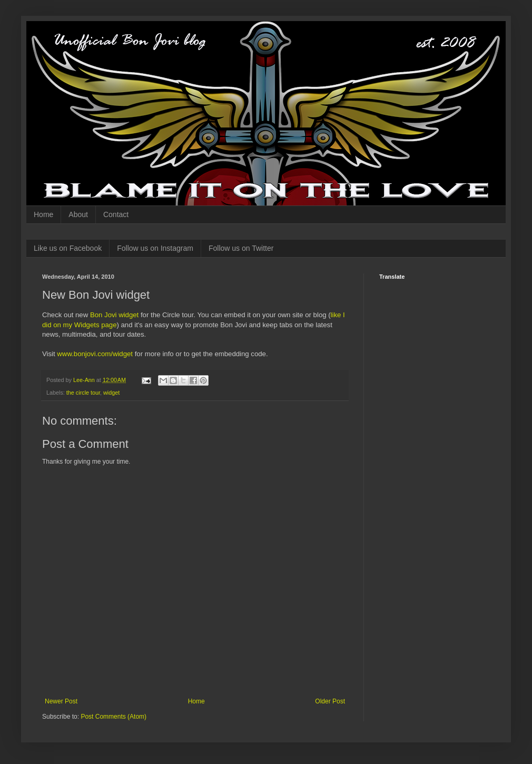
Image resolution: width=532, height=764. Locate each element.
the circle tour (83, 393)
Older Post (330, 701)
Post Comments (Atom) (114, 717)
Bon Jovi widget (114, 315)
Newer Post (61, 701)
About (78, 214)
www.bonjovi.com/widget (95, 354)
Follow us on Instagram (155, 248)
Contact (116, 214)
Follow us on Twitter (241, 248)
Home (43, 214)
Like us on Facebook (68, 248)
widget (111, 393)
